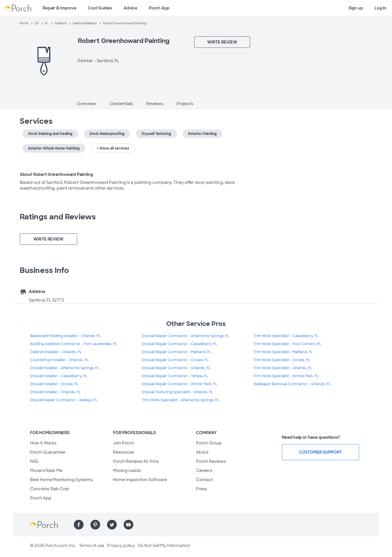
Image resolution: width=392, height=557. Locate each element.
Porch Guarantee (48, 452)
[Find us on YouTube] (128, 525)
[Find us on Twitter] (112, 525)
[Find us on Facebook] (79, 525)
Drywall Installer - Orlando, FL (55, 392)
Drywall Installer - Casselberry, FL (59, 376)
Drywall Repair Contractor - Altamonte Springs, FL (186, 336)
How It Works (43, 443)
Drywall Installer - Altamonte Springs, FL (65, 368)
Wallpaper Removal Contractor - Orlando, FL (292, 384)
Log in (380, 8)
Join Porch (123, 443)
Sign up (356, 8)
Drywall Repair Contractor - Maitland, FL (177, 352)
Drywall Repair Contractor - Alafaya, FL (64, 400)
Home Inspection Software (140, 480)
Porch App (159, 8)
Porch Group (209, 443)
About (202, 452)
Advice (130, 8)
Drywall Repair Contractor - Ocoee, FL (175, 360)
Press (201, 489)
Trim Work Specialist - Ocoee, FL (282, 360)
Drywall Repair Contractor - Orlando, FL (176, 368)
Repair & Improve (60, 8)
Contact (204, 480)
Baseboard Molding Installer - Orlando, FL (65, 336)
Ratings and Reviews (58, 217)
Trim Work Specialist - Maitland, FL (283, 352)
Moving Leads (127, 471)
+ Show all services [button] (113, 148)
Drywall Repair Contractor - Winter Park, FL (180, 384)
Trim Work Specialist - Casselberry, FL (286, 336)
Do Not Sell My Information (164, 546)
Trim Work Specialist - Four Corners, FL (287, 344)
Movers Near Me (46, 471)
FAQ (34, 461)
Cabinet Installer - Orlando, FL (56, 352)
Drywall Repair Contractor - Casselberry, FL (180, 344)
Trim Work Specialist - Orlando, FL (283, 368)
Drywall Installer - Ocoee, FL (54, 384)
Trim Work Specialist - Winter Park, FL (286, 376)
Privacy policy (121, 546)
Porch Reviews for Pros (136, 461)
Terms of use (92, 546)
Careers (204, 471)
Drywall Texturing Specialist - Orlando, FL (178, 392)
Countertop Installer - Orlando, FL (59, 360)
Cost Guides (100, 8)
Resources (124, 452)
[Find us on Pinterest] (95, 525)
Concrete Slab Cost (50, 489)
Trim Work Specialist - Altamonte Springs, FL (181, 400)
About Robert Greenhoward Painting (56, 174)
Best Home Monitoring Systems (61, 480)
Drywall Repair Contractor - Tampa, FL (175, 376)
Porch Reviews (211, 461)
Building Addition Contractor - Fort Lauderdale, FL (74, 344)
